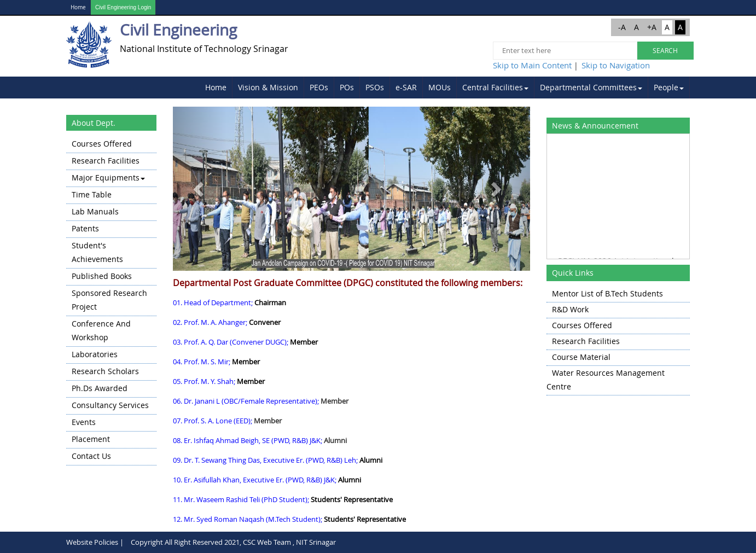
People (669, 87)
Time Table (92, 194)
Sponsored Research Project (109, 300)
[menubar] (445, 88)
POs (347, 87)
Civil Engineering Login (123, 7)
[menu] (111, 301)
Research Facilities (106, 161)
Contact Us (91, 456)
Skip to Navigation (616, 65)
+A (652, 27)
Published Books (102, 276)
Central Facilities (495, 87)
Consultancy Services (110, 405)
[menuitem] (216, 88)
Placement (91, 439)
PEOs (319, 87)
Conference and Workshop (101, 330)
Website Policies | (95, 542)
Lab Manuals (95, 211)
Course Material (581, 357)
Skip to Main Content (532, 65)
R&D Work (570, 309)
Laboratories (95, 354)
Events (84, 422)
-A (622, 27)
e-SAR (406, 87)
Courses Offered (102, 144)
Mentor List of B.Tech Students (607, 293)
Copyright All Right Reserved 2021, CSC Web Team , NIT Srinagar (233, 542)
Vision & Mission (268, 87)
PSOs (375, 87)
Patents (85, 228)
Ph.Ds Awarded (100, 388)
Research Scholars (105, 371)
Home (78, 7)
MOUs (440, 87)
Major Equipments (108, 177)
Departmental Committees (591, 87)
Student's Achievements (97, 252)
